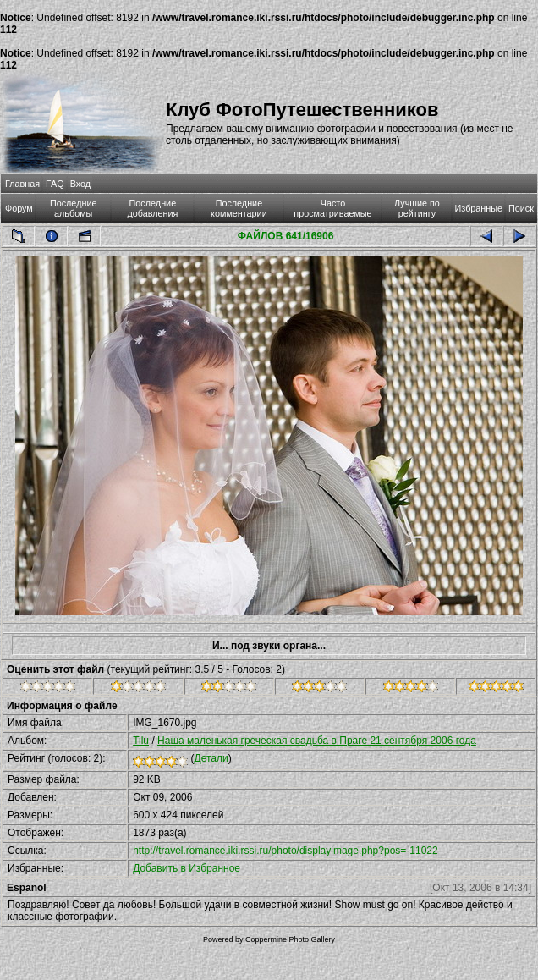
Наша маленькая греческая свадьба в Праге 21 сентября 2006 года (317, 741)
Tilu (141, 741)
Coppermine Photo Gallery (290, 939)
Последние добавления (152, 208)
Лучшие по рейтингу (417, 208)
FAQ (55, 184)
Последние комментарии (239, 208)
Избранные (479, 208)
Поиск (521, 208)
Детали (211, 758)
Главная (22, 184)
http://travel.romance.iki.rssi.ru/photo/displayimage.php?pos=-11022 (285, 851)
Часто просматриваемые (332, 208)
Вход (80, 184)
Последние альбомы (74, 208)
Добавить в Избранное (187, 868)
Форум (19, 208)
